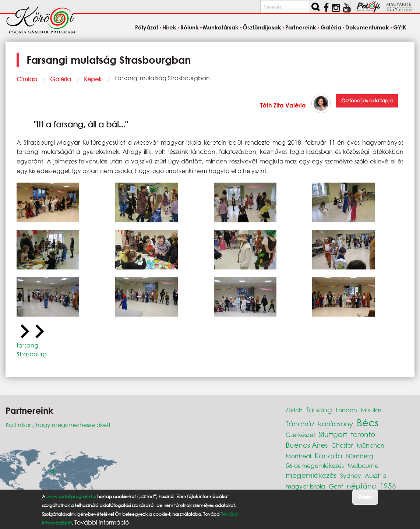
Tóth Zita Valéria (283, 105)
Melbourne (363, 465)
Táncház (300, 424)
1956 (388, 486)
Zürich (294, 410)
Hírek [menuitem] (169, 27)
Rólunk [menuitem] (190, 27)
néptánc (361, 486)
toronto (363, 434)
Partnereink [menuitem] (301, 27)
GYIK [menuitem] (400, 27)
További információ (102, 522)
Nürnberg (360, 456)
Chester (342, 445)
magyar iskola (305, 486)
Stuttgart (333, 434)
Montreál (298, 456)
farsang (27, 345)
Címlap (27, 79)
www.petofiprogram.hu (71, 496)
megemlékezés (311, 475)
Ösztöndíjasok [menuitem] (262, 27)
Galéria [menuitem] (331, 27)
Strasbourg (32, 354)
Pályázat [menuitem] (147, 27)
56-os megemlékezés (315, 465)
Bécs (368, 422)
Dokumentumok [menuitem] (367, 27)
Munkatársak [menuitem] (221, 27)
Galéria (61, 79)
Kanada (329, 456)
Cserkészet (300, 435)
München (370, 445)
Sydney (351, 475)
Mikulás (371, 410)
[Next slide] (39, 332)
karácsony (336, 424)
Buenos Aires (307, 445)
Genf (336, 486)
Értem (365, 497)
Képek (93, 79)
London (346, 410)
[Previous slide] (24, 332)
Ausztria (376, 475)
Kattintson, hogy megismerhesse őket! (58, 425)
